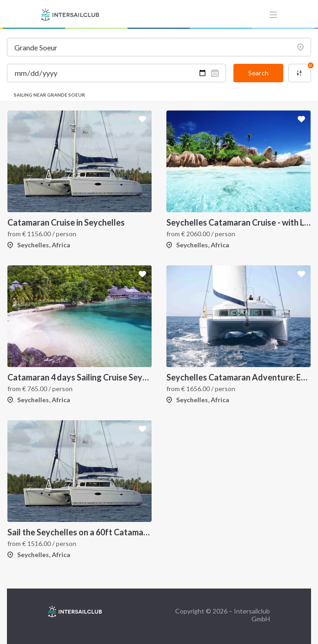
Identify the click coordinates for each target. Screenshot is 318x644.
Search (258, 73)
